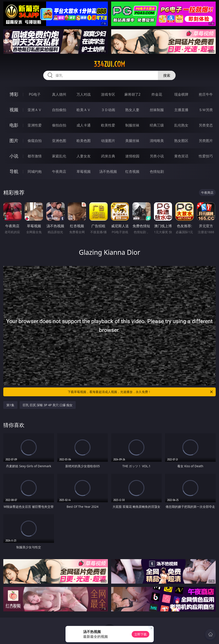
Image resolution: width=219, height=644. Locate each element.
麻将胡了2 (132, 94)
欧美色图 (84, 141)
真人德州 (59, 94)
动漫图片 (108, 141)
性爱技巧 (206, 156)
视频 (14, 110)
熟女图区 (181, 141)
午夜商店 (59, 171)
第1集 (10, 405)
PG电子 (35, 94)
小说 (14, 156)
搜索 (167, 75)
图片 (14, 141)
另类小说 (157, 156)
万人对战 (84, 94)
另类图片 (206, 141)
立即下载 (140, 634)
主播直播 (181, 110)
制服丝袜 (132, 125)
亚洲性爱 (35, 125)
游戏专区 (108, 94)
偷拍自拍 (59, 125)
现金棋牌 (181, 94)
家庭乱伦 (59, 156)
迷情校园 (132, 156)
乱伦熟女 (181, 125)
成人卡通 (84, 125)
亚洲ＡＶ (35, 110)
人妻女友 (84, 156)
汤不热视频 (108, 171)
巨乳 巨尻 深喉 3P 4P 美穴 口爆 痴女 (48, 405)
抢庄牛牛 (206, 94)
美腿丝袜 (132, 141)
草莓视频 (84, 171)
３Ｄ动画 (108, 110)
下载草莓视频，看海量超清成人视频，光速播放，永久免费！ (141, 392)
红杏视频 (132, 171)
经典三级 (157, 125)
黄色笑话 (181, 156)
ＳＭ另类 (206, 110)
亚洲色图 (59, 141)
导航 (14, 171)
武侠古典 (108, 156)
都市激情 (35, 156)
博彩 (14, 94)
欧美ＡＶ (84, 110)
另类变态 (206, 125)
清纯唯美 (157, 141)
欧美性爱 (108, 125)
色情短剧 (157, 171)
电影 (14, 125)
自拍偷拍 (59, 110)
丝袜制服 (157, 110)
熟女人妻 (132, 110)
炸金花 (157, 94)
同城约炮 (35, 171)
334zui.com (109, 64)
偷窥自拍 (35, 141)
